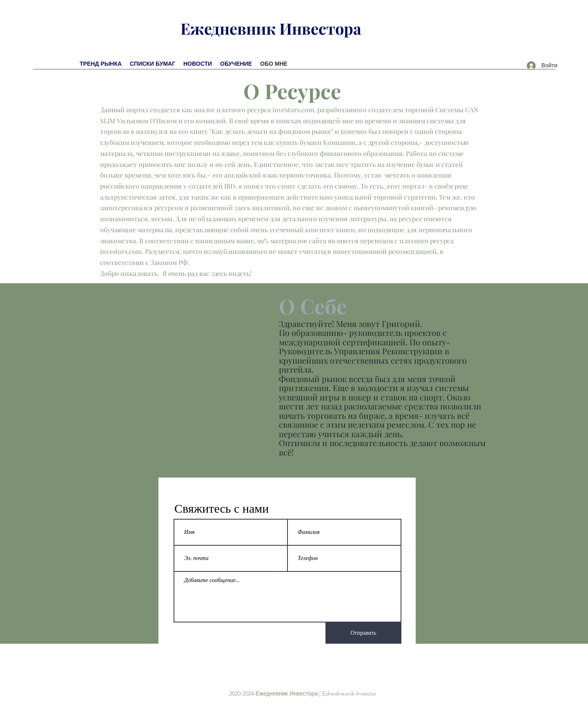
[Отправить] (363, 633)
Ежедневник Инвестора (271, 28)
